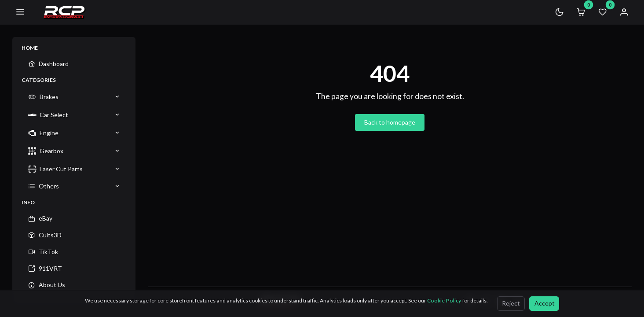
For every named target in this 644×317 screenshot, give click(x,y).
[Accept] (544, 304)
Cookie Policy (445, 300)
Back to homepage (390, 122)
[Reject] (511, 304)
